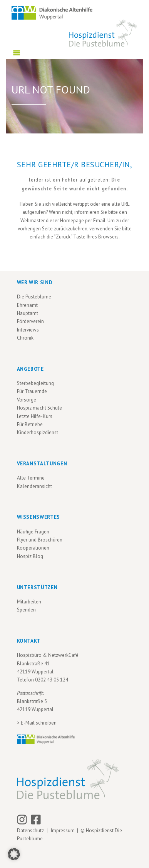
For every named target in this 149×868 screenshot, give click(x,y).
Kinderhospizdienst (38, 432)
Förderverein (30, 321)
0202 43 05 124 (52, 680)
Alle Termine (31, 478)
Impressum (63, 831)
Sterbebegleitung (35, 383)
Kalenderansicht (34, 486)
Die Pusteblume (34, 297)
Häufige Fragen (33, 532)
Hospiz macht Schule (39, 408)
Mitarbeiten (29, 602)
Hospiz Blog (30, 556)
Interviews (28, 330)
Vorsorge (27, 400)
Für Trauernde (32, 391)
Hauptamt (28, 313)
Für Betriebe (30, 424)
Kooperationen (33, 548)
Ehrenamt (27, 305)
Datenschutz (32, 831)
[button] (14, 854)
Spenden (26, 610)
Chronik (25, 338)
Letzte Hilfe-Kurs (35, 416)
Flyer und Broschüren (40, 540)
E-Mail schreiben (39, 723)
